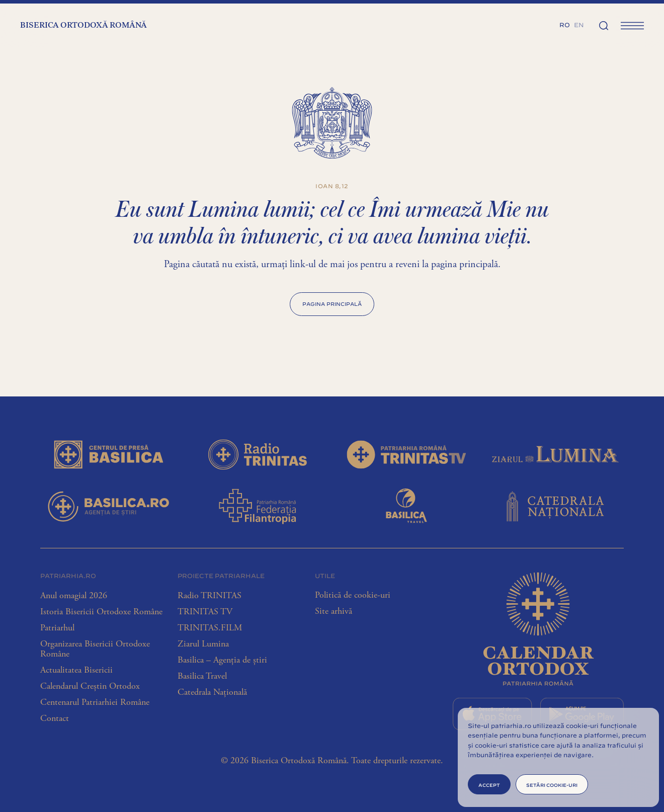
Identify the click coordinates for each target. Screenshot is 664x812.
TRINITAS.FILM (210, 628)
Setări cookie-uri (552, 785)
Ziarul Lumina (203, 644)
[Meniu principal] (632, 25)
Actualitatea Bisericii (76, 670)
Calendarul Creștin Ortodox (90, 686)
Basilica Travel (202, 676)
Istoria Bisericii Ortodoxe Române (101, 612)
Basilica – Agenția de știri (222, 660)
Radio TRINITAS (210, 596)
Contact (55, 718)
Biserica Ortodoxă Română (84, 26)
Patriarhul (57, 628)
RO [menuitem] (565, 24)
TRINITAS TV (205, 612)
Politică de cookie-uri (353, 595)
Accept (489, 785)
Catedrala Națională (212, 692)
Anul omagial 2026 (74, 596)
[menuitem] (565, 24)
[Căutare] (604, 25)
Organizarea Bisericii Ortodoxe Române (95, 649)
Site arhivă (334, 611)
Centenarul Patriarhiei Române (95, 702)
